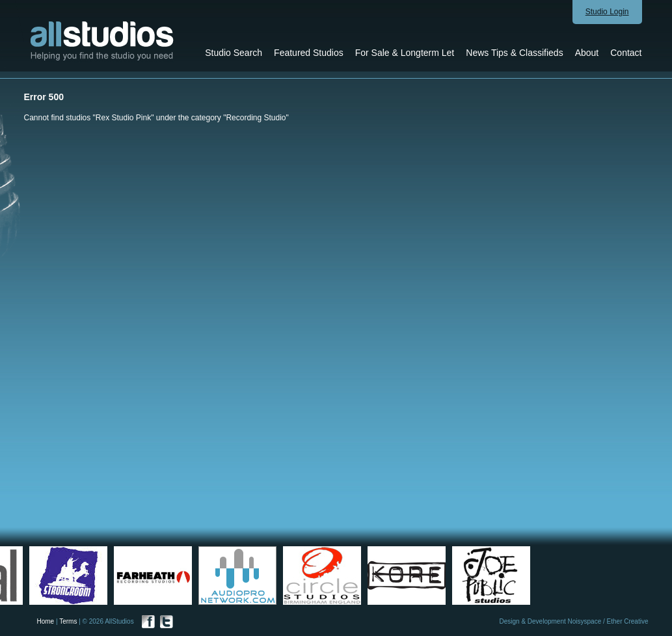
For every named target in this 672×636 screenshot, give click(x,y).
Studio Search (234, 53)
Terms (68, 621)
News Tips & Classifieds (514, 53)
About (587, 53)
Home (46, 621)
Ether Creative (628, 621)
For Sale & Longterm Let (405, 53)
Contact (626, 53)
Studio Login (607, 12)
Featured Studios (309, 53)
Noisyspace (585, 621)
